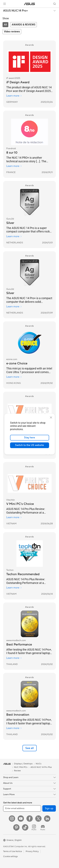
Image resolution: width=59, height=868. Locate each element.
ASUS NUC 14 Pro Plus (41, 767)
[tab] (5, 25)
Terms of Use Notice (13, 851)
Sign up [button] (49, 808)
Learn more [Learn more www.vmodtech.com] (14, 658)
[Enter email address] (22, 808)
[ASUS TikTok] (25, 827)
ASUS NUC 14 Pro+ (15, 11)
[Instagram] (12, 819)
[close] (51, 417)
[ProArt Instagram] (34, 827)
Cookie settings (10, 856)
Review (17, 771)
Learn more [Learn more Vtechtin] (14, 517)
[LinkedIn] (47, 819)
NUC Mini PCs (21, 767)
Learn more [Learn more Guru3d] (14, 236)
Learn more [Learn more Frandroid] (14, 166)
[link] (29, 4)
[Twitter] (38, 819)
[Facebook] (30, 819)
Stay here (29, 438)
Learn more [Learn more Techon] (14, 588)
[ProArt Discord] (43, 827)
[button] (5, 4)
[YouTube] (21, 819)
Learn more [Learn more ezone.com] (14, 377)
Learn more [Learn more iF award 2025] (14, 96)
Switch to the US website (29, 445)
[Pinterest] (16, 827)
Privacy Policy (32, 851)
